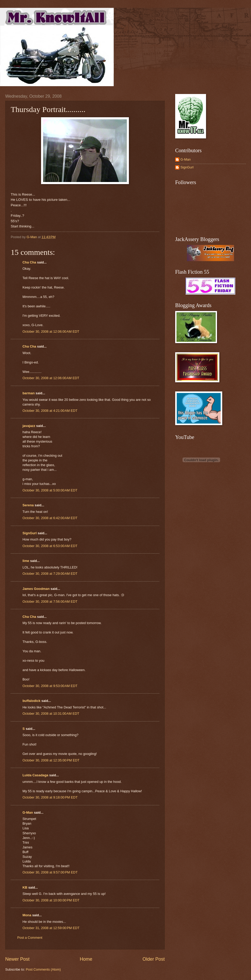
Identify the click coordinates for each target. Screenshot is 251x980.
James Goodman (36, 589)
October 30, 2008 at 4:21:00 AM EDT (50, 411)
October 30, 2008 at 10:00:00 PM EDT (51, 900)
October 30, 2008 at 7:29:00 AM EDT (50, 574)
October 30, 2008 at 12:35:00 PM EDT (51, 760)
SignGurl (30, 533)
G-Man (28, 812)
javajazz (29, 426)
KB (25, 887)
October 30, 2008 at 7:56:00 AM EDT (50, 602)
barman (29, 393)
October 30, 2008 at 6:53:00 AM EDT (50, 546)
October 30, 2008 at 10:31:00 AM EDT (51, 714)
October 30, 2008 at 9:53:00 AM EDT (50, 686)
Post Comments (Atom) (43, 969)
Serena (28, 505)
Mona (27, 915)
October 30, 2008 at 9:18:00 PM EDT (50, 797)
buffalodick (32, 701)
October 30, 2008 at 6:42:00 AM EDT (50, 518)
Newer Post (17, 959)
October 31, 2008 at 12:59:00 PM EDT (51, 928)
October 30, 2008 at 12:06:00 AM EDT (51, 331)
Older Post (154, 959)
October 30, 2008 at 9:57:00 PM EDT (50, 872)
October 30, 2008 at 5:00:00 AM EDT (50, 490)
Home (86, 959)
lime (26, 561)
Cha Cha (29, 262)
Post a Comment (30, 938)
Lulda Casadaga (35, 775)
